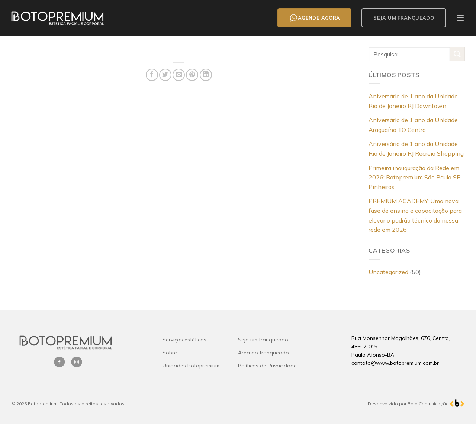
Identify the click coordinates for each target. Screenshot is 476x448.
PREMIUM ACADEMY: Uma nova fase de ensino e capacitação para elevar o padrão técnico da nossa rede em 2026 (415, 215)
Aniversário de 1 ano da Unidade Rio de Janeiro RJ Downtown (413, 101)
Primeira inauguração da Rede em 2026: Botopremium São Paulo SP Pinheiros (415, 177)
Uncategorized (388, 272)
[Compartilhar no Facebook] (152, 75)
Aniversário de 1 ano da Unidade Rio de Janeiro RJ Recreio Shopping (416, 149)
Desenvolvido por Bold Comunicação (408, 404)
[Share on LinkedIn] (206, 75)
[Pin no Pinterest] (192, 75)
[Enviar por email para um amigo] (179, 75)
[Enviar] (457, 54)
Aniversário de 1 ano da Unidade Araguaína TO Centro (413, 125)
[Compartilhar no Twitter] (165, 75)
